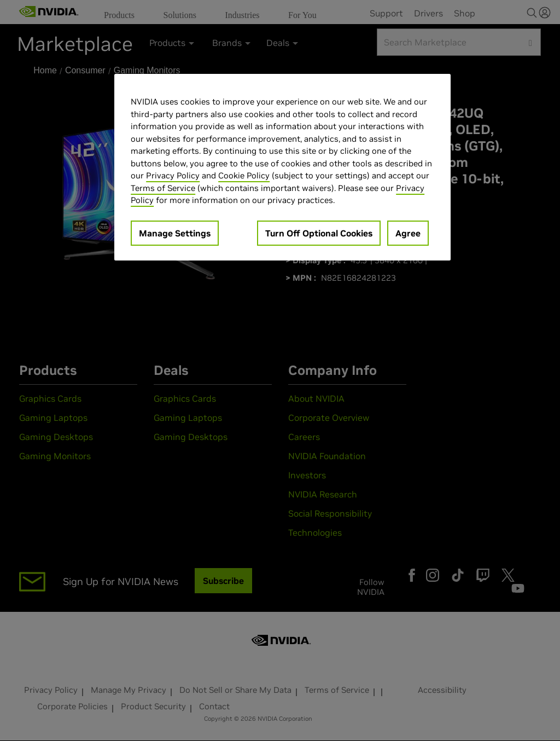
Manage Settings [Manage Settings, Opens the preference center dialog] (175, 233)
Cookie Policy (244, 175)
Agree (408, 233)
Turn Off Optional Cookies (319, 233)
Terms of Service (163, 188)
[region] (282, 167)
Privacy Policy (173, 175)
